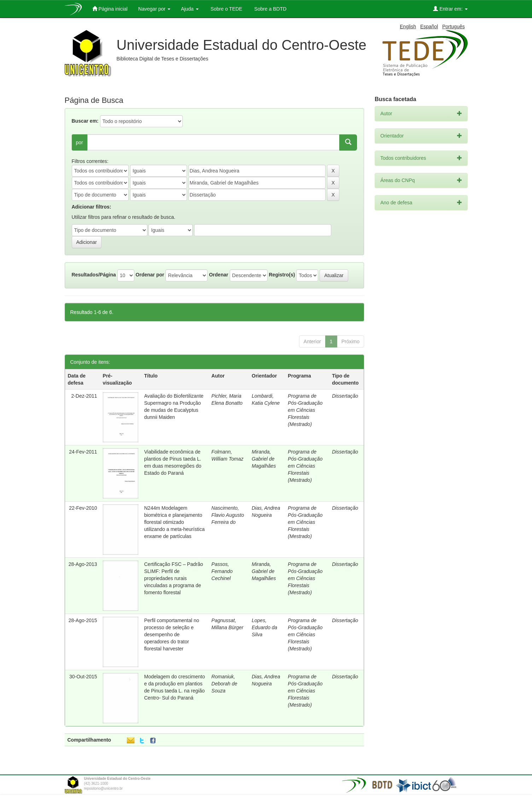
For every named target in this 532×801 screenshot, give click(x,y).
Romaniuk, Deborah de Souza (224, 684)
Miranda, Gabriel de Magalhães (264, 459)
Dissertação (345, 396)
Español (429, 27)
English (408, 27)
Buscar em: (85, 121)
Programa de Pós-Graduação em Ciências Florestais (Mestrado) (305, 410)
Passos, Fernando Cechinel (222, 571)
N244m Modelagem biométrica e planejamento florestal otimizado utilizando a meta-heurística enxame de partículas (174, 522)
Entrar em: (450, 9)
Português (454, 27)
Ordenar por (150, 275)
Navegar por (154, 9)
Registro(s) (282, 275)
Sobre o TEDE (226, 9)
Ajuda (190, 9)
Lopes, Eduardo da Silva (264, 627)
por (80, 142)
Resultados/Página (94, 275)
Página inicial (110, 9)
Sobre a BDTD (270, 9)
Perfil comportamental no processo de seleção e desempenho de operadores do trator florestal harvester (172, 635)
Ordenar (218, 275)
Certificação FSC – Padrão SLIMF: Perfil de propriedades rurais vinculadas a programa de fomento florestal (174, 578)
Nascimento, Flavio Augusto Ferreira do (228, 515)
